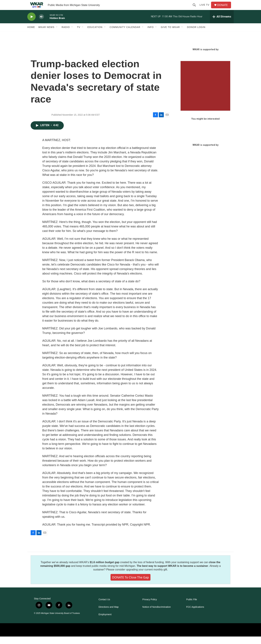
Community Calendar (125, 35)
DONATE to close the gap (131, 585)
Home (31, 35)
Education (95, 35)
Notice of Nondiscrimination (156, 614)
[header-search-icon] (196, 9)
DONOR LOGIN (196, 35)
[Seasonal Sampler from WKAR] (205, 93)
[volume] (41, 24)
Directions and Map (109, 614)
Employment (105, 622)
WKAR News (46, 35)
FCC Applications (195, 614)
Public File (192, 607)
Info (151, 35)
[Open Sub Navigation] (57, 35)
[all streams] (222, 24)
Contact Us (104, 607)
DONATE (224, 9)
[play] (31, 24)
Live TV (206, 9)
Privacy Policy (150, 607)
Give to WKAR (170, 35)
